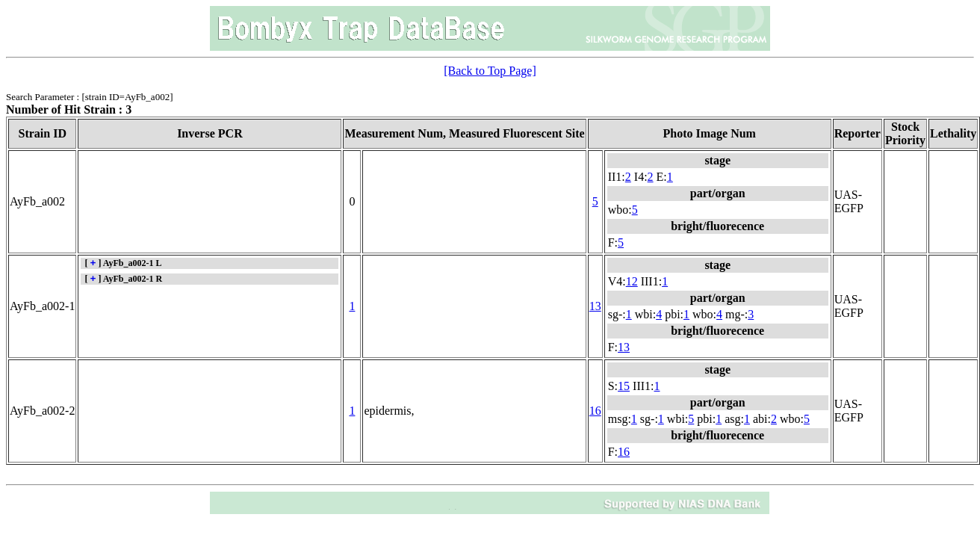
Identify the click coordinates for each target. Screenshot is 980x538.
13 (595, 306)
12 (632, 281)
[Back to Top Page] (490, 71)
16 (595, 411)
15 (624, 386)
